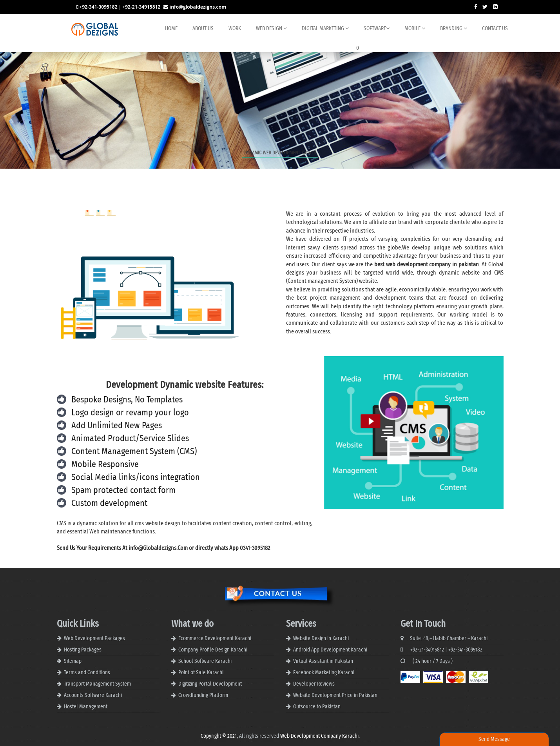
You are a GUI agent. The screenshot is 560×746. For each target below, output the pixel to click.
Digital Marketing (325, 28)
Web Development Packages (94, 639)
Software (377, 28)
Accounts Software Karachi (93, 695)
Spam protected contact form (123, 490)
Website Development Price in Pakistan (335, 695)
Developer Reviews (314, 684)
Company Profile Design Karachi (213, 650)
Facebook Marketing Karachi (324, 673)
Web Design (271, 28)
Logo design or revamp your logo (130, 413)
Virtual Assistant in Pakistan (323, 661)
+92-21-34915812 (422, 650)
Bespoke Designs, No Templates (127, 400)
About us (203, 29)
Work (235, 29)
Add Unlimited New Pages (117, 426)
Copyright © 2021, (220, 736)
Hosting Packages (83, 650)
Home (171, 29)
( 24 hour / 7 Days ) (427, 661)
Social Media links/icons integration (136, 478)
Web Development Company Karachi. (320, 736)
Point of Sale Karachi (201, 673)
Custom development (109, 503)
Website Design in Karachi (321, 639)
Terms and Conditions (87, 673)
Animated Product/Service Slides (130, 439)
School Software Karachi (205, 661)
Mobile (415, 28)
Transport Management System (97, 684)
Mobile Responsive (105, 465)
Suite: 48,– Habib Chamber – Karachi (444, 639)
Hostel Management (86, 707)
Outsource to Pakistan (317, 707)
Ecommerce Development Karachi (215, 639)
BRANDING (454, 28)
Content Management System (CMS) (134, 452)
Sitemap (73, 661)
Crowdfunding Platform (203, 695)
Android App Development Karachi (330, 650)
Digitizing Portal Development (210, 684)
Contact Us (495, 29)
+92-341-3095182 (465, 650)
